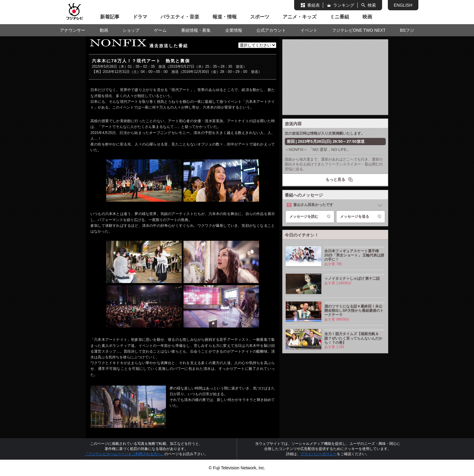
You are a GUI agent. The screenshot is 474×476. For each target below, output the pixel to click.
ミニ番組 (339, 17)
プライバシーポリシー (319, 454)
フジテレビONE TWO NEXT (359, 30)
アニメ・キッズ (300, 17)
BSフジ (407, 30)
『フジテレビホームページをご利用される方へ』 (125, 454)
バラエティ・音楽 (180, 17)
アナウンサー (73, 30)
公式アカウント (271, 30)
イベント (309, 30)
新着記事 (110, 17)
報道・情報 (225, 17)
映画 (367, 17)
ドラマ (140, 17)
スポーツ (260, 17)
